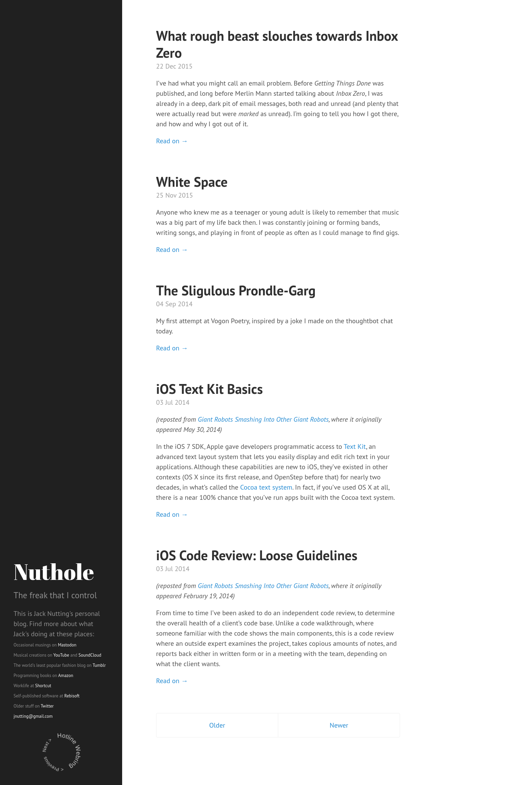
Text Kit (355, 446)
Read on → (172, 141)
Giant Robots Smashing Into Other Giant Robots (263, 419)
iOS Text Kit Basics (210, 389)
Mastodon (67, 645)
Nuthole (54, 571)
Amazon (65, 676)
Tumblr (99, 665)
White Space (192, 182)
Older (217, 725)
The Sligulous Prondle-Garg (236, 290)
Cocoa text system (266, 487)
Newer (339, 725)
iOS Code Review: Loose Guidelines (257, 555)
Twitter (47, 706)
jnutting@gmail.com (33, 716)
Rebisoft (72, 696)
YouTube (61, 655)
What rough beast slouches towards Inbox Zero (277, 44)
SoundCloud (90, 655)
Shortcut (43, 686)
